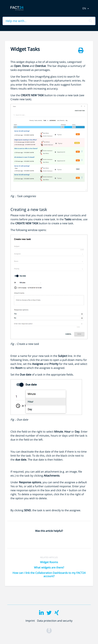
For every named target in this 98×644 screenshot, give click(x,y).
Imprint (30, 621)
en (85, 8)
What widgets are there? (49, 567)
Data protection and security (55, 621)
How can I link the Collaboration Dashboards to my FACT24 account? (49, 574)
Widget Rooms (49, 562)
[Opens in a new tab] (49, 630)
